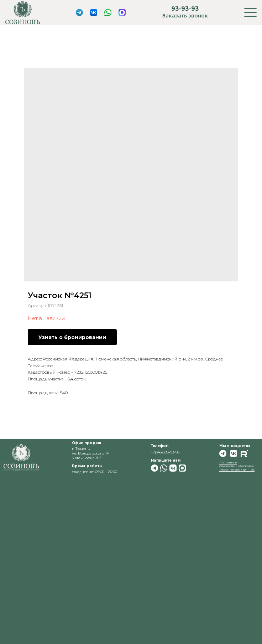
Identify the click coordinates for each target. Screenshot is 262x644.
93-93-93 (185, 9)
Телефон (160, 446)
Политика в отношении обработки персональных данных (237, 466)
